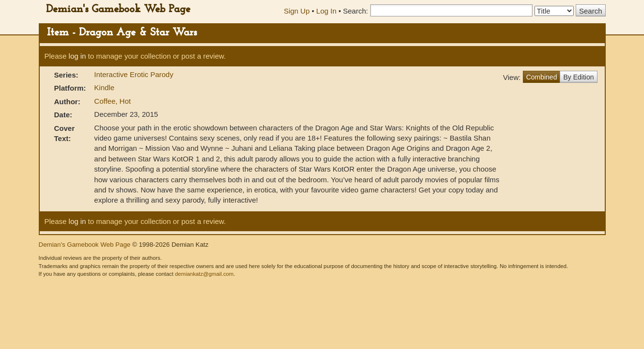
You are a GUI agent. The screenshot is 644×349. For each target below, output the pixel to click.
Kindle (104, 87)
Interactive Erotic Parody (134, 74)
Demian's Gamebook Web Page (118, 9)
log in (78, 56)
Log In (327, 11)
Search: (356, 11)
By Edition (578, 77)
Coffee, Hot (112, 101)
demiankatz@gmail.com (204, 274)
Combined (542, 77)
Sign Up (297, 11)
